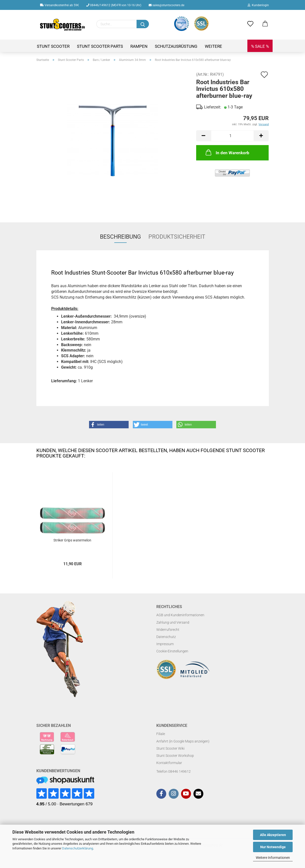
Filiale (161, 734)
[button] (109, 425)
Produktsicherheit (177, 237)
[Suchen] (143, 24)
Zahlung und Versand (173, 622)
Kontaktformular (169, 763)
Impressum (165, 644)
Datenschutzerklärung (78, 848)
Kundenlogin (258, 5)
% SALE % (260, 46)
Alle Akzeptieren (273, 835)
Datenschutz (166, 637)
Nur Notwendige (273, 847)
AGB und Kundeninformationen (180, 615)
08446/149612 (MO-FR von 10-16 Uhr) (114, 5)
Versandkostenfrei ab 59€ (59, 5)
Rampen (139, 46)
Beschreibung (120, 237)
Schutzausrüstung (176, 46)
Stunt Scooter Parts (100, 46)
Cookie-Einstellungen (172, 651)
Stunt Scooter (53, 46)
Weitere (213, 46)
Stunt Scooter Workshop (175, 756)
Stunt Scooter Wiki (170, 748)
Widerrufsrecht (168, 630)
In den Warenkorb (227, 152)
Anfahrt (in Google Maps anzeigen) (183, 741)
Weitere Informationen (273, 858)
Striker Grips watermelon (72, 540)
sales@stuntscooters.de (166, 5)
